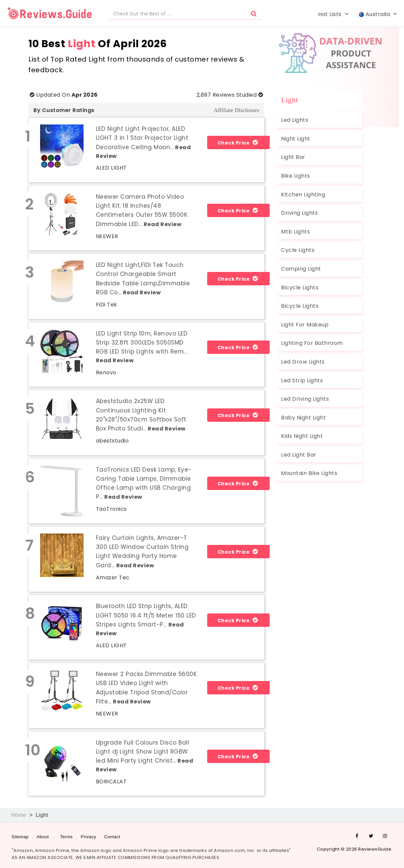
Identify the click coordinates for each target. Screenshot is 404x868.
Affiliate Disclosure (237, 110)
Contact (112, 837)
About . (46, 837)
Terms (66, 837)
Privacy (89, 837)
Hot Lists (333, 14)
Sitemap (20, 837)
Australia (378, 14)
